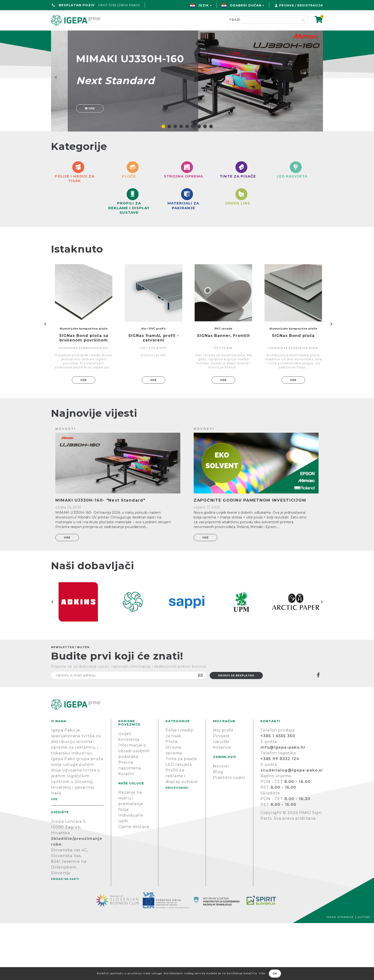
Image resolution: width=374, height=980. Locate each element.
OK (275, 974)
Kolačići (126, 831)
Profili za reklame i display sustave (182, 833)
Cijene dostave (134, 884)
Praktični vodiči (229, 835)
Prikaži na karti (65, 936)
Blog (218, 829)
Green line (172, 35)
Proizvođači (215, 35)
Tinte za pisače (181, 816)
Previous (45, 381)
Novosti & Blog (264, 35)
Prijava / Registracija (301, 5)
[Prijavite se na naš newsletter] (129, 732)
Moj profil (223, 787)
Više (90, 122)
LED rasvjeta (179, 822)
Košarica (222, 805)
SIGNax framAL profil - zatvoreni (154, 395)
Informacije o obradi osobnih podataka (134, 808)
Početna (62, 35)
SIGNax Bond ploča (293, 393)
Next (331, 381)
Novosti (221, 823)
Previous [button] (52, 659)
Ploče (172, 799)
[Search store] (262, 20)
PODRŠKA (308, 35)
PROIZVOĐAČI (177, 845)
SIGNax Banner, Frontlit (223, 393)
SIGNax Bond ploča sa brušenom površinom (84, 395)
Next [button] (322, 659)
